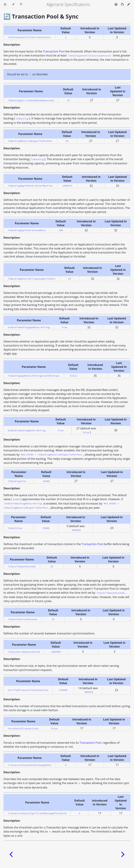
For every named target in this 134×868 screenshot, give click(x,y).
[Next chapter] (123, 854)
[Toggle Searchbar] (21, 4)
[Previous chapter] (11, 854)
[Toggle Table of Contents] (5, 4)
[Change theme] (13, 4)
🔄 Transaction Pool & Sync (41, 16)
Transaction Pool (54, 51)
